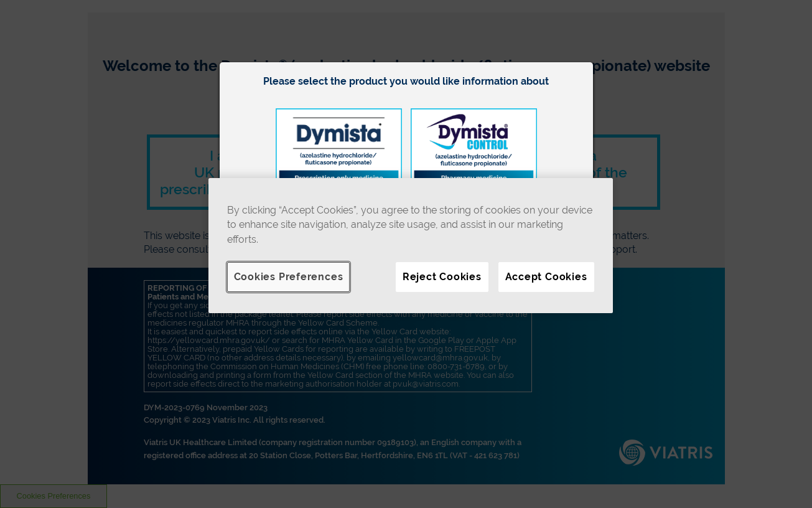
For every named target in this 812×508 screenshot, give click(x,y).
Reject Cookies (442, 277)
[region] (411, 246)
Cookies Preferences (289, 277)
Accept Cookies (546, 277)
